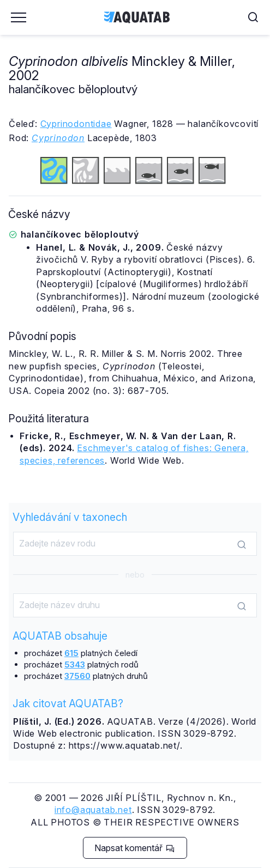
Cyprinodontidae (76, 124)
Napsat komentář (134, 848)
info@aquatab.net (93, 810)
